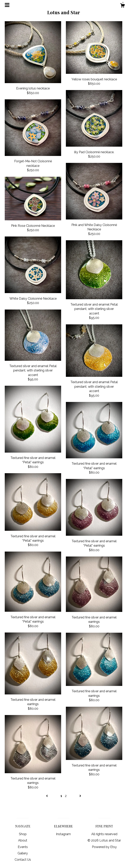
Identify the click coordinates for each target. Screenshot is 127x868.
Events (23, 847)
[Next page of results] (80, 796)
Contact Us (23, 860)
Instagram (63, 834)
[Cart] (122, 6)
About (23, 840)
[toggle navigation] (7, 5)
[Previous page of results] (47, 796)
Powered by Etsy (104, 847)
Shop (23, 834)
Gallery (23, 853)
